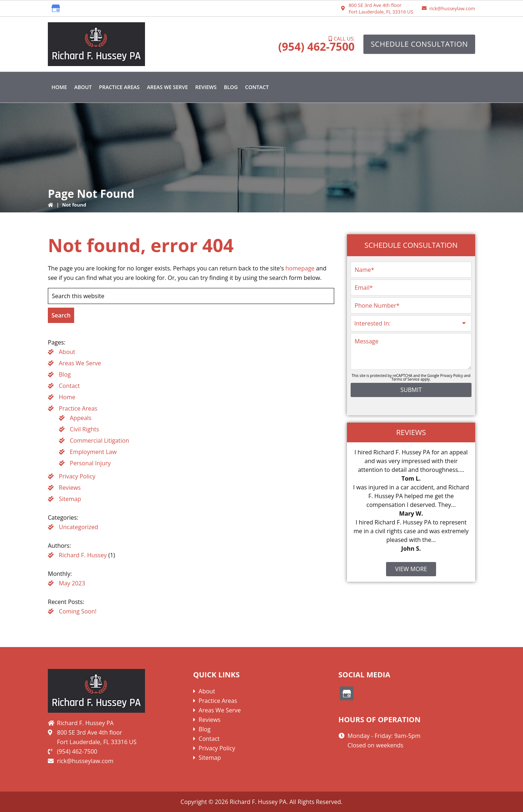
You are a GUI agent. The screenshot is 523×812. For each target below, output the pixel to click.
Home (67, 397)
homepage (300, 268)
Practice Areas (78, 408)
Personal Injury (90, 463)
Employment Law (93, 452)
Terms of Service (406, 379)
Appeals (81, 418)
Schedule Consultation (419, 44)
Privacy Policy (77, 476)
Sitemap (70, 499)
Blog (65, 374)
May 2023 (72, 583)
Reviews (70, 488)
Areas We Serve (80, 363)
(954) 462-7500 (316, 47)
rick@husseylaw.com (452, 8)
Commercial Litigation (100, 440)
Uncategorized (79, 527)
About (67, 352)
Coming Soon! (78, 611)
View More (411, 569)
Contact (69, 386)
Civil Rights (84, 429)
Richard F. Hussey (83, 555)
